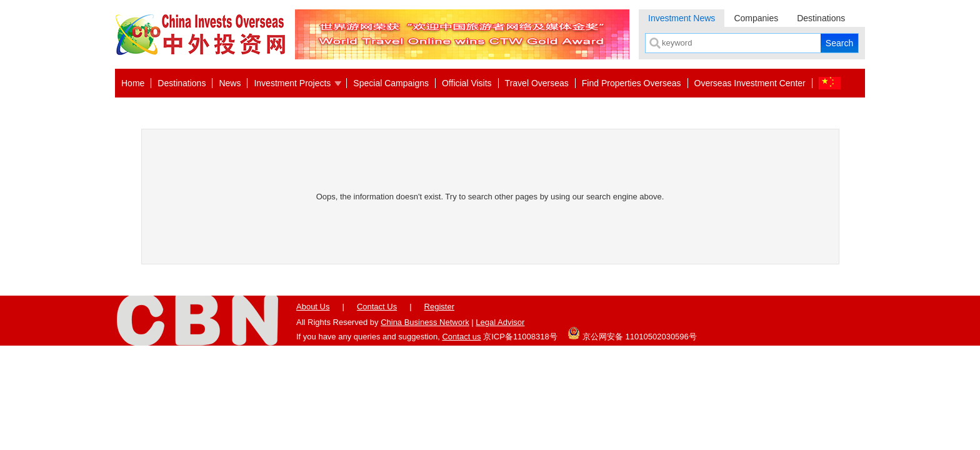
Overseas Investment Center (750, 83)
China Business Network (425, 322)
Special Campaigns (391, 83)
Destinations (821, 18)
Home (133, 83)
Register (439, 307)
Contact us (461, 337)
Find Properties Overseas (632, 83)
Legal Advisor (500, 322)
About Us (313, 307)
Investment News (682, 18)
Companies (756, 18)
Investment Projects (292, 83)
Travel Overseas (537, 83)
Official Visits (467, 83)
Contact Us (377, 307)
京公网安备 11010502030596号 (632, 333)
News (230, 83)
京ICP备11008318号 (520, 337)
